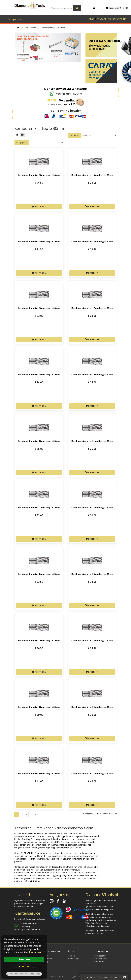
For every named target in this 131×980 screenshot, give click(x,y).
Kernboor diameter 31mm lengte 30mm (92, 773)
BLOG (92, 19)
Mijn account (100, 956)
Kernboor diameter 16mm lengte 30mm (39, 308)
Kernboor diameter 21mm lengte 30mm (92, 441)
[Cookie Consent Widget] (24, 957)
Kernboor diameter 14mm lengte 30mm (39, 241)
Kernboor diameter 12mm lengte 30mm (39, 175)
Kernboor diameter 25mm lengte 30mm (92, 574)
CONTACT (101, 19)
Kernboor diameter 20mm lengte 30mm (39, 441)
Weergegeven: (22, 143)
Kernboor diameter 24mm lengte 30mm (39, 574)
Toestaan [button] (24, 959)
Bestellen (39, 207)
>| (36, 815)
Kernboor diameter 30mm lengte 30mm (39, 773)
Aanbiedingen (74, 959)
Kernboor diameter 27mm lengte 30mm (92, 640)
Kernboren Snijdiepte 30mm (53, 28)
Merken (71, 956)
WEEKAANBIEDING (117, 19)
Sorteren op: (74, 135)
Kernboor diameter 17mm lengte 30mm (92, 308)
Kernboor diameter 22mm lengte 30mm (39, 507)
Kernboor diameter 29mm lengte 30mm (92, 707)
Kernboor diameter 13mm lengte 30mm (92, 175)
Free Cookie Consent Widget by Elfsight (24, 974)
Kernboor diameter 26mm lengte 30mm (39, 640)
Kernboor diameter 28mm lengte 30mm (39, 707)
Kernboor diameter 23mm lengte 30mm (92, 507)
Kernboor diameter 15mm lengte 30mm (92, 241)
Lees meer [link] (35, 952)
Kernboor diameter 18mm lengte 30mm (39, 374)
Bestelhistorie (101, 959)
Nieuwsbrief (100, 961)
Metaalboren (31, 28)
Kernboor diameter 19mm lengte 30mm (92, 374)
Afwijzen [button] (24, 966)
